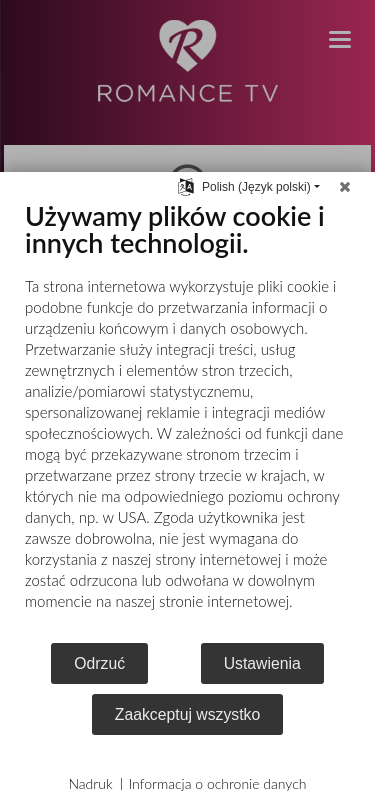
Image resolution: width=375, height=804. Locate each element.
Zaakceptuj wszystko (187, 714)
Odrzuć (99, 663)
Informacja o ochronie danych (218, 783)
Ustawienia (262, 663)
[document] (187, 420)
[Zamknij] (345, 187)
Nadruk (90, 783)
